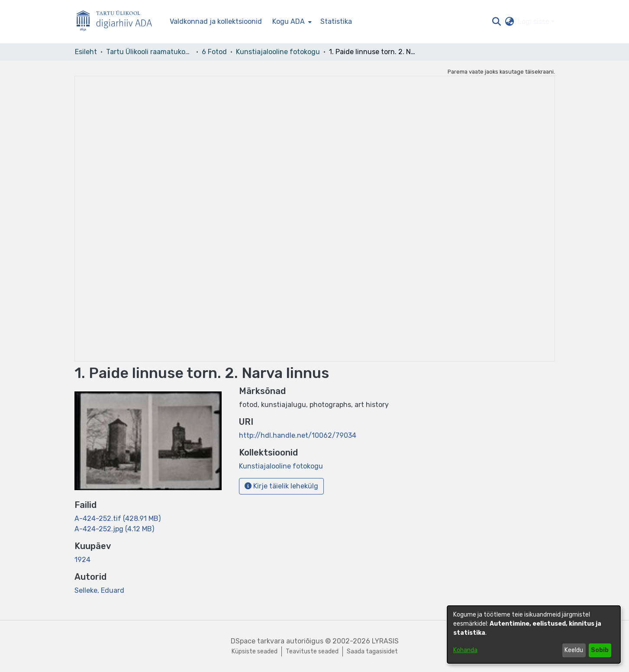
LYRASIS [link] (385, 641)
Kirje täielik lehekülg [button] (281, 486)
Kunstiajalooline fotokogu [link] (278, 52)
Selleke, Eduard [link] (99, 590)
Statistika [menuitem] (336, 21)
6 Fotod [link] (214, 52)
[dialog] (534, 635)
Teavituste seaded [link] (312, 651)
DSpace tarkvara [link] (258, 641)
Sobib (600, 650)
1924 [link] (82, 560)
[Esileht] (118, 22)
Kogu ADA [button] (289, 21)
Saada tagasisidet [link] (372, 651)
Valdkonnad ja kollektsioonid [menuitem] (216, 21)
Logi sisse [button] (534, 21)
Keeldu (574, 650)
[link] (118, 519)
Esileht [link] (86, 52)
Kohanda (465, 650)
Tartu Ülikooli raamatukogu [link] (149, 52)
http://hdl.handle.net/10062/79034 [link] (298, 435)
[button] (497, 22)
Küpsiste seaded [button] (255, 651)
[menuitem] (291, 22)
